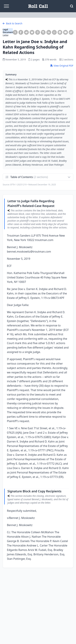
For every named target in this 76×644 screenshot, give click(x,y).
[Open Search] (72, 6)
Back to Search (13, 23)
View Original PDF (62, 66)
